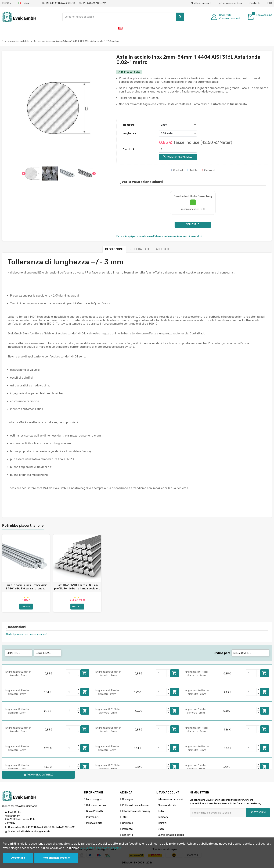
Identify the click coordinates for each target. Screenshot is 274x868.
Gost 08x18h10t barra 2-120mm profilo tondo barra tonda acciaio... (77, 587)
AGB (125, 817)
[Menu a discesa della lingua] (26, 3)
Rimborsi (163, 817)
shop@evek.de (42, 832)
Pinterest (208, 170)
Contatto (255, 3)
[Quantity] (72, 673)
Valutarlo (193, 225)
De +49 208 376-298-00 (59, 3)
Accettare (18, 858)
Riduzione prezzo (96, 805)
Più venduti (93, 817)
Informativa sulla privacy (136, 811)
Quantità (128, 149)
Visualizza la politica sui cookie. (101, 848)
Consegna (128, 799)
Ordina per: (222, 653)
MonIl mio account (201, 3)
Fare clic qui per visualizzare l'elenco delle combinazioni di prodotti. (159, 236)
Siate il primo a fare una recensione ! (27, 634)
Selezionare (243, 653)
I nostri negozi (94, 799)
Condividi (177, 170)
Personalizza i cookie (56, 858)
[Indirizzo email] (218, 813)
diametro (129, 125)
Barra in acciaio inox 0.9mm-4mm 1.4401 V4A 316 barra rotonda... (26, 587)
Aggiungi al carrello (85, 673)
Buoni (161, 829)
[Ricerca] (123, 17)
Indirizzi (162, 823)
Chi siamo (128, 823)
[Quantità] (178, 150)
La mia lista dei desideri (171, 835)
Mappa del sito (94, 823)
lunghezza (129, 133)
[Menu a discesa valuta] (7, 3)
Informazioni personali (170, 799)
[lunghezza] (178, 134)
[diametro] (178, 125)
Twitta (193, 170)
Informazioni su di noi (230, 3)
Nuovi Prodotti (95, 811)
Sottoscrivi (258, 813)
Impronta (127, 829)
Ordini (161, 811)
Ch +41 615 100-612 (92, 3)
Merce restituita (167, 805)
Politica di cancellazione (136, 805)
